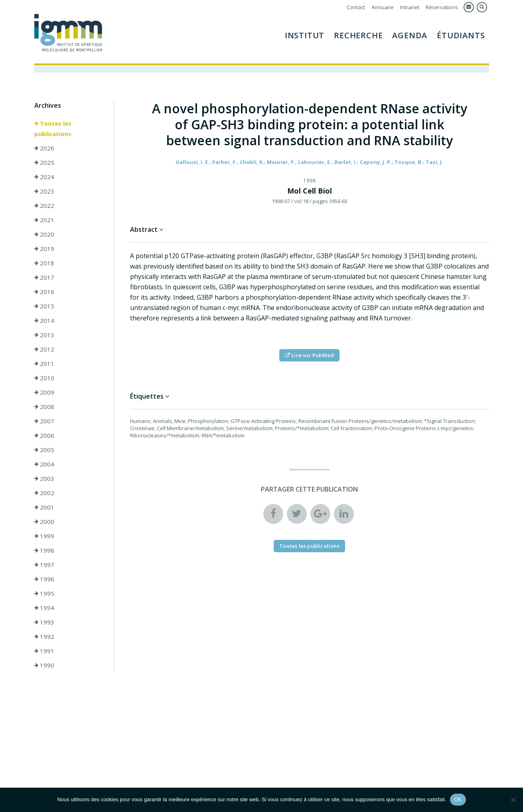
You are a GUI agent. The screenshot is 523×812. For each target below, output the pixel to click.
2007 (44, 421)
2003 (44, 478)
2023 (44, 191)
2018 (44, 263)
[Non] (513, 800)
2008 (44, 407)
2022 (44, 205)
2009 (44, 392)
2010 (44, 378)
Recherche (358, 35)
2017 (44, 277)
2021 (44, 220)
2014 (44, 320)
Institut (305, 35)
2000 (44, 522)
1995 (44, 593)
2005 (44, 450)
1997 (44, 565)
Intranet (410, 7)
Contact (356, 7)
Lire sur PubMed (309, 355)
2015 (44, 306)
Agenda (410, 35)
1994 (44, 608)
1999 (44, 536)
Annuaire (383, 7)
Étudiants (461, 35)
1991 (44, 651)
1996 (44, 579)
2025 (44, 162)
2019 (44, 249)
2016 (44, 292)
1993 (44, 622)
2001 (44, 507)
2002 (44, 493)
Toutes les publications (53, 128)
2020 (44, 234)
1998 (44, 550)
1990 (44, 665)
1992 (44, 636)
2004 (44, 464)
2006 (44, 435)
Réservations (442, 7)
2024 (44, 177)
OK (458, 799)
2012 (44, 349)
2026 (44, 148)
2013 (44, 335)
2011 (44, 364)
